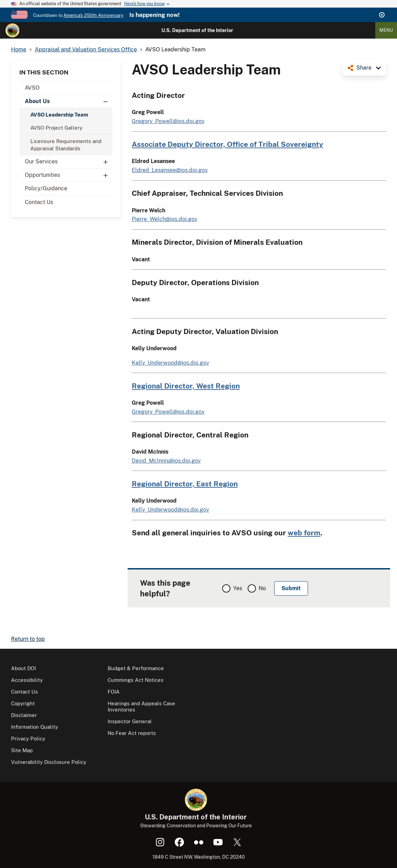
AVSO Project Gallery (56, 128)
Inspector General (130, 721)
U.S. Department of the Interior (197, 30)
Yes (238, 588)
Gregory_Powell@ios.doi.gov (168, 121)
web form (304, 533)
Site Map (22, 750)
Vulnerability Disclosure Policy (49, 762)
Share (364, 68)
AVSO (32, 88)
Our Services (69, 162)
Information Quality (34, 727)
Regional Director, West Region (186, 386)
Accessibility (27, 680)
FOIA (114, 692)
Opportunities (69, 175)
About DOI (23, 668)
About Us (69, 101)
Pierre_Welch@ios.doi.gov (165, 219)
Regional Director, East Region (185, 484)
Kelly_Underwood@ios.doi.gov (170, 363)
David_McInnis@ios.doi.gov (166, 461)
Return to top (28, 639)
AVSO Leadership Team (59, 115)
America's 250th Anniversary (93, 15)
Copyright (23, 703)
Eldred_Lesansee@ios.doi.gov (170, 170)
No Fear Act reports (132, 733)
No (262, 588)
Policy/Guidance (46, 188)
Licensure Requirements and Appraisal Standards (66, 145)
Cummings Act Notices (136, 680)
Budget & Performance (136, 668)
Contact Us (39, 202)
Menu (386, 30)
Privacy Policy (28, 739)
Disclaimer (24, 715)
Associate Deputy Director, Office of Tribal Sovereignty (227, 144)
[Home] (12, 30)
